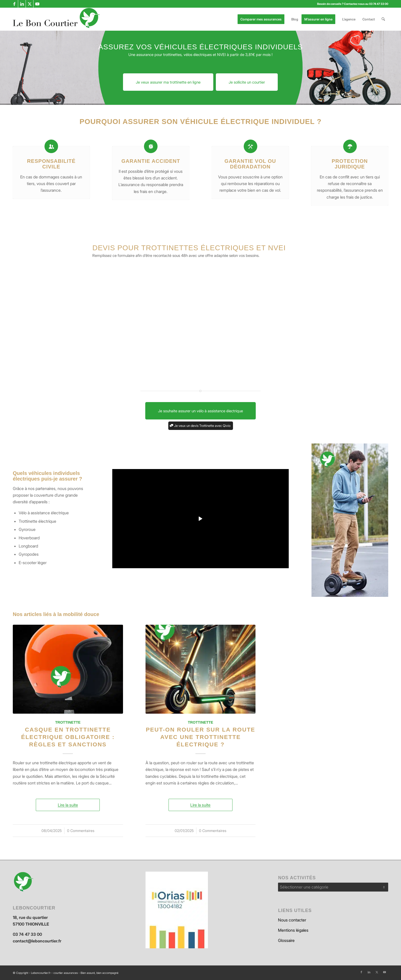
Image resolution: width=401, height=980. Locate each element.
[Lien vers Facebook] (14, 4)
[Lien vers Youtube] (37, 4)
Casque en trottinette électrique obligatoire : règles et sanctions (68, 737)
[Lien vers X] (30, 4)
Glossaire (286, 940)
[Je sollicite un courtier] (247, 82)
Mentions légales (293, 930)
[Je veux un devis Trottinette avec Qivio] (201, 426)
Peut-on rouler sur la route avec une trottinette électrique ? (201, 737)
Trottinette (68, 722)
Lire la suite (68, 805)
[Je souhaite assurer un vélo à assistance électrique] (201, 411)
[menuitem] (263, 19)
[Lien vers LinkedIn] (22, 4)
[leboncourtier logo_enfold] (56, 19)
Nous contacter (292, 920)
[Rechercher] (383, 19)
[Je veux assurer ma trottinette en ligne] (168, 82)
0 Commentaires (81, 831)
